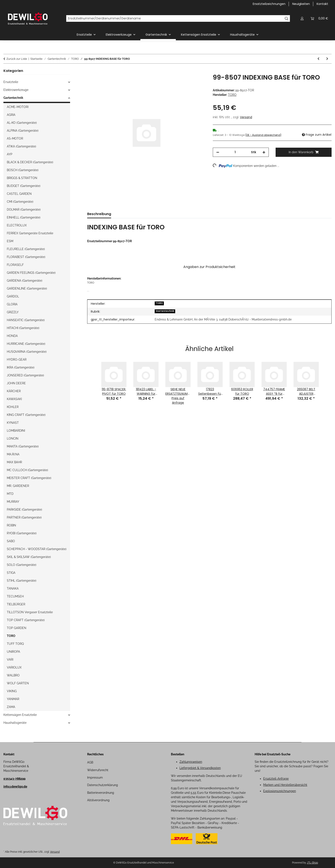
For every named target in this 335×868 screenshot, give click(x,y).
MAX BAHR (14, 462)
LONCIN (13, 438)
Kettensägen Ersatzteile (20, 715)
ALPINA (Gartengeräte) (23, 131)
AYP (10, 154)
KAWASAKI (14, 399)
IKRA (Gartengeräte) (21, 367)
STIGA (11, 573)
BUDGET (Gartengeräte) (24, 186)
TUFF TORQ (15, 644)
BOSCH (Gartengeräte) (23, 170)
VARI (10, 660)
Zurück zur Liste (17, 59)
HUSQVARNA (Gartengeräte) (27, 352)
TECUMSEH (15, 596)
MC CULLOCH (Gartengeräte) (27, 470)
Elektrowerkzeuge (16, 90)
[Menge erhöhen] (264, 152)
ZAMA (11, 707)
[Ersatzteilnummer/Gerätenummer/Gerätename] (175, 19)
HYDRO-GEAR (17, 360)
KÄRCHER (14, 391)
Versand (246, 117)
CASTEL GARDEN (19, 194)
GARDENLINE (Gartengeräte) (27, 288)
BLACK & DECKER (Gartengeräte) (30, 162)
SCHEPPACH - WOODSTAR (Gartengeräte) (37, 549)
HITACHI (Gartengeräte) (23, 328)
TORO (159, 303)
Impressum (95, 778)
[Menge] (235, 152)
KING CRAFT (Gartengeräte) (26, 415)
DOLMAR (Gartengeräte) (24, 210)
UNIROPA (13, 652)
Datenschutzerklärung (103, 785)
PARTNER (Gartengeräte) (24, 517)
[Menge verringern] (218, 152)
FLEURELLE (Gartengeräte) (26, 249)
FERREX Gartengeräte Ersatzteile (30, 233)
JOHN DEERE (16, 383)
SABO (11, 541)
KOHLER (13, 407)
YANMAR (13, 699)
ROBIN (11, 525)
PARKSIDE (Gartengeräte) (24, 510)
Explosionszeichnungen (280, 791)
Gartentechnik (165, 311)
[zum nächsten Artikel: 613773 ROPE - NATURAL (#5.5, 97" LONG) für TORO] (327, 59)
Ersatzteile (11, 82)
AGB (90, 762)
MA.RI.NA (13, 454)
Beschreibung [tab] (99, 214)
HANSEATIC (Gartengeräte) (26, 320)
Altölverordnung (98, 800)
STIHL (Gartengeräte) (22, 581)
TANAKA (13, 588)
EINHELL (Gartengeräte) (24, 217)
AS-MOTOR (15, 138)
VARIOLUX (14, 667)
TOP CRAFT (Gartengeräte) (26, 620)
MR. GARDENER (18, 486)
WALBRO (13, 675)
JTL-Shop (312, 863)
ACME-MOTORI (18, 107)
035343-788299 (14, 779)
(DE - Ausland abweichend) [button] (263, 135)
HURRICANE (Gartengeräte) (26, 344)
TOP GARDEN (17, 628)
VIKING (12, 691)
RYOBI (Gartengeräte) (22, 533)
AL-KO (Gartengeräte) (22, 123)
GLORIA (12, 304)
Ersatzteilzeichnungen (269, 4)
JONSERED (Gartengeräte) (25, 375)
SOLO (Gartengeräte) (22, 565)
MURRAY (13, 502)
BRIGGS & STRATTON (22, 178)
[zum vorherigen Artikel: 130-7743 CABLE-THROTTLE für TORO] (318, 59)
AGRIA (11, 115)
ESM (10, 241)
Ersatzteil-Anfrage (276, 779)
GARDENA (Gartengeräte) (25, 281)
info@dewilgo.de (15, 786)
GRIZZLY (13, 312)
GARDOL (13, 296)
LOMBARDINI (16, 431)
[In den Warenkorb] (91, 71)
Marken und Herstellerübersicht (285, 785)
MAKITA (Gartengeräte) (23, 446)
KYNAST (13, 423)
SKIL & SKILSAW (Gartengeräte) (29, 557)
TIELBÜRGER (16, 604)
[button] (302, 18)
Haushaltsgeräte (15, 723)
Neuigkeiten (301, 4)
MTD (10, 494)
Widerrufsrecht (98, 770)
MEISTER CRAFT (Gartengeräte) (29, 478)
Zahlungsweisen (191, 762)
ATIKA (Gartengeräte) (21, 146)
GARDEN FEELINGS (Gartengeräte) (31, 273)
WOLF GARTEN (18, 683)
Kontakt (322, 4)
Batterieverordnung (101, 793)
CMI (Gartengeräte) (20, 202)
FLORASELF (15, 265)
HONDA (12, 336)
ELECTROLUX (17, 225)
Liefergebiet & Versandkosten (200, 768)
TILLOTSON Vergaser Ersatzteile (30, 612)
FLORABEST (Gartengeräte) (26, 257)
